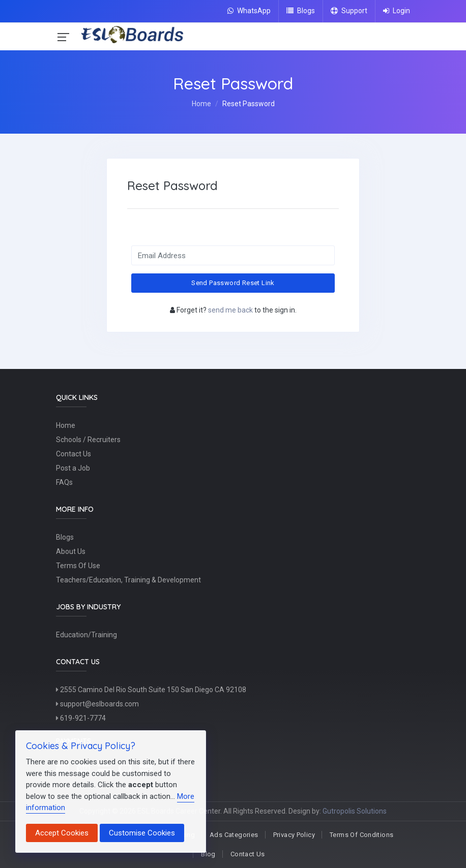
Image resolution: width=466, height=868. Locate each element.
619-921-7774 (81, 719)
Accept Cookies (62, 833)
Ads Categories (234, 835)
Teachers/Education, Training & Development (128, 580)
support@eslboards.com (97, 704)
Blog (208, 854)
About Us (71, 552)
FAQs (64, 483)
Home (201, 104)
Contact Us (74, 454)
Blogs (301, 11)
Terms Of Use (78, 566)
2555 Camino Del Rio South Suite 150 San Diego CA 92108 (151, 690)
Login (397, 11)
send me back (230, 310)
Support (349, 11)
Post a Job (73, 469)
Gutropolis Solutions (355, 811)
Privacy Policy (294, 835)
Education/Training (86, 635)
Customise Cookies (142, 833)
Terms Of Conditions (361, 835)
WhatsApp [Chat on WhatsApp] (249, 11)
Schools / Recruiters (88, 440)
